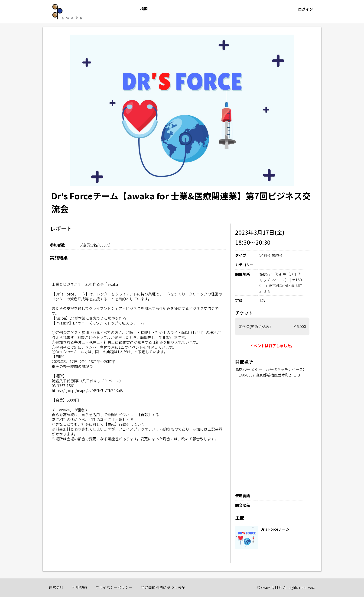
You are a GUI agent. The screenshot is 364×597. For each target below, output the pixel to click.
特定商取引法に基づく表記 (163, 587)
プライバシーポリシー (114, 587)
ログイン (305, 9)
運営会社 (56, 587)
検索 (144, 9)
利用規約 (79, 587)
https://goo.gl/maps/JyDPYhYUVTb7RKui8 (87, 390)
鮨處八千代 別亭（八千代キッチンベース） (271, 369)
